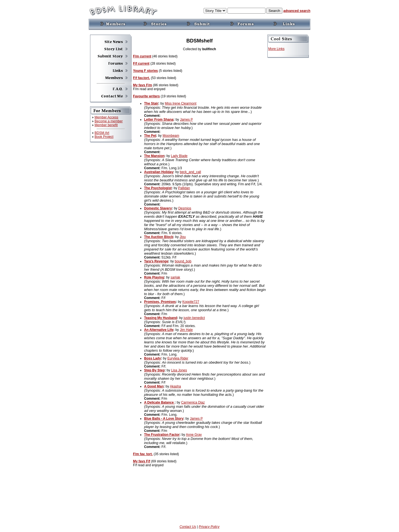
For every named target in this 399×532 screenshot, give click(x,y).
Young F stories (145, 71)
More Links (276, 49)
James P (186, 120)
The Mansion (154, 156)
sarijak (175, 277)
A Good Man (154, 386)
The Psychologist (158, 188)
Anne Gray (194, 435)
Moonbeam (171, 136)
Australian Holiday (159, 172)
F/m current (142, 56)
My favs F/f (142, 461)
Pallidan (184, 188)
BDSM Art (102, 133)
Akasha (175, 386)
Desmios (185, 208)
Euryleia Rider (178, 358)
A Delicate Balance (159, 402)
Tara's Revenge (156, 261)
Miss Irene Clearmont (181, 103)
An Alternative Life (159, 330)
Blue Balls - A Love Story (164, 419)
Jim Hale (186, 330)
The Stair (151, 103)
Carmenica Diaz (193, 402)
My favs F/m (143, 85)
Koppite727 (191, 302)
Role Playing (154, 277)
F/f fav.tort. (141, 78)
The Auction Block (159, 237)
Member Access (106, 117)
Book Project (104, 137)
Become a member (108, 121)
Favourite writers (146, 96)
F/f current (141, 64)
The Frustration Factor (162, 435)
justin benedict (194, 318)
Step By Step (154, 370)
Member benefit (106, 125)
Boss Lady (153, 358)
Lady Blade (179, 156)
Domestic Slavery (158, 208)
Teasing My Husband (161, 318)
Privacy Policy (209, 527)
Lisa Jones (179, 370)
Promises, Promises (160, 302)
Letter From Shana (159, 120)
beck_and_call (190, 172)
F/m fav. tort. (143, 454)
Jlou (183, 237)
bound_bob (183, 261)
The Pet (150, 136)
